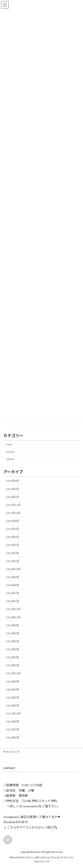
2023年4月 (13, 649)
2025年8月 (13, 521)
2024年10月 (13, 569)
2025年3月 (13, 553)
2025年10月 (13, 513)
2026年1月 (13, 497)
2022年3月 (13, 689)
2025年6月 (13, 537)
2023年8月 (13, 625)
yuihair (10, 459)
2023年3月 (13, 657)
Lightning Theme (49, 857)
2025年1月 (13, 561)
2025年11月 (13, 505)
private (10, 452)
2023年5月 (13, 641)
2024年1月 (13, 601)
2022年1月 (13, 706)
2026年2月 (13, 489)
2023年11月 (13, 617)
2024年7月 (13, 593)
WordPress (28, 857)
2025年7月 (13, 529)
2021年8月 (13, 722)
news (9, 444)
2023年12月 (13, 609)
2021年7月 (13, 730)
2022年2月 (13, 697)
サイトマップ (11, 752)
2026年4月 (13, 481)
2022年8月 (13, 681)
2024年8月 (13, 585)
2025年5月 (13, 545)
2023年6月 (13, 633)
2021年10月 (13, 714)
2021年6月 (13, 738)
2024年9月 (13, 577)
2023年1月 (13, 665)
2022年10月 (13, 673)
